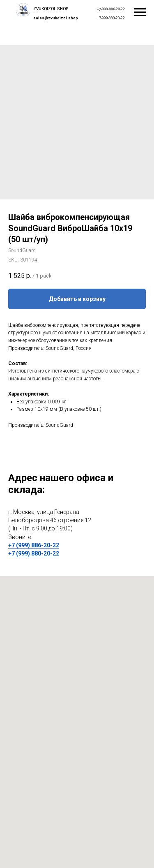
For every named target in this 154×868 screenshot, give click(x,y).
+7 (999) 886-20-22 (34, 545)
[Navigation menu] (140, 12)
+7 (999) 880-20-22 (34, 553)
